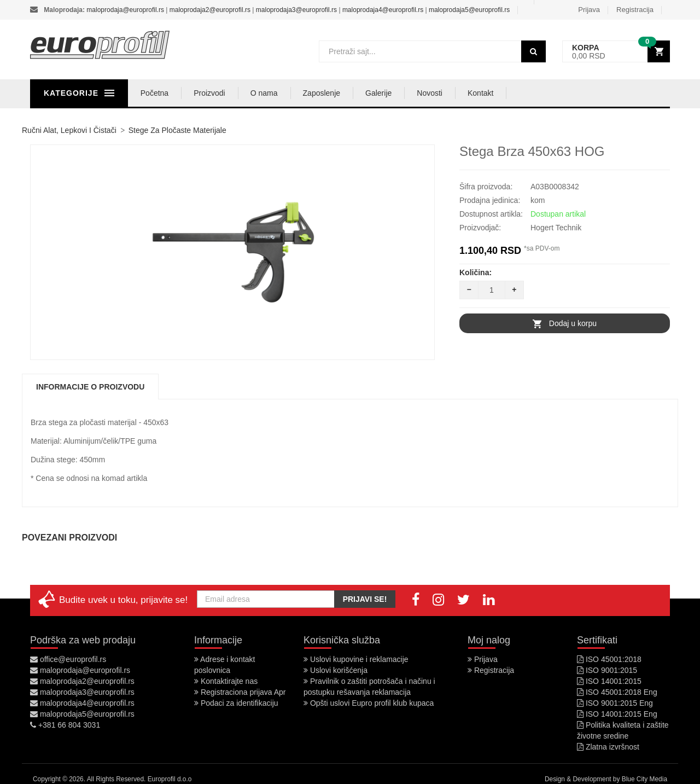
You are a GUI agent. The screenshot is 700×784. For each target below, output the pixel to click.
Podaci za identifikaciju (236, 703)
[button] (616, 52)
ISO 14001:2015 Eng (617, 714)
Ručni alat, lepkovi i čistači (69, 130)
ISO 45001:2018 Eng (617, 692)
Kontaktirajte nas (226, 681)
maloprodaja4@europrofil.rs (383, 10)
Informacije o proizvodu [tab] (90, 387)
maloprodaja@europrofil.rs (125, 10)
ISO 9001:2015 (607, 670)
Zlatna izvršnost (608, 747)
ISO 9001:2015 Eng (615, 703)
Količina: (476, 272)
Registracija (635, 10)
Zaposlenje (372, 93)
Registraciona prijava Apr (240, 692)
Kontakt (530, 93)
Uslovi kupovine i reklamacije (356, 659)
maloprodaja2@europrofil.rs (210, 10)
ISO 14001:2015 (609, 681)
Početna (204, 93)
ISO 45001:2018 (609, 659)
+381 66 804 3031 (65, 725)
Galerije (428, 93)
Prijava (589, 10)
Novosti (480, 93)
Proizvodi (259, 93)
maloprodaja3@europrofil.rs (296, 10)
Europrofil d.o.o (170, 779)
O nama (314, 93)
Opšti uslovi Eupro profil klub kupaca (369, 703)
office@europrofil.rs (68, 659)
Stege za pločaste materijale (177, 130)
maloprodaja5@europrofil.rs (469, 10)
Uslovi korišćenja (336, 670)
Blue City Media (644, 779)
